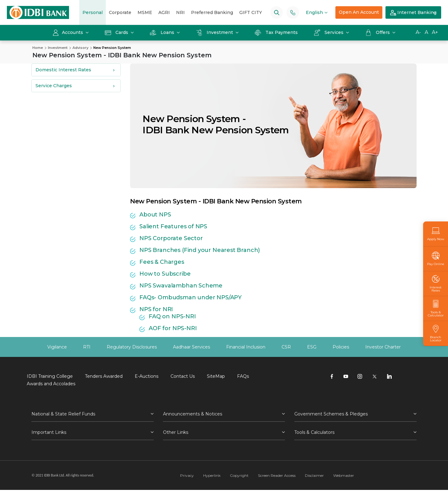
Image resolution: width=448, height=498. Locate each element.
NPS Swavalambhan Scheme (181, 286)
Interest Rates (436, 284)
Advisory (80, 48)
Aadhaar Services (191, 347)
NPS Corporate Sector (171, 238)
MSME (145, 12)
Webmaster (344, 475)
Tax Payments (276, 32)
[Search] (277, 12)
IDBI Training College (50, 376)
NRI (180, 12)
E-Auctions (147, 376)
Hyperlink (212, 475)
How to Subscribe (165, 274)
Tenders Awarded (104, 376)
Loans (163, 32)
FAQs (243, 376)
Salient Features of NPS (173, 226)
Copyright (239, 475)
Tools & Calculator (436, 308)
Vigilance (57, 347)
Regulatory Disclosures (132, 347)
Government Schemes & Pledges (331, 414)
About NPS (155, 215)
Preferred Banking (212, 12)
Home (38, 48)
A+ (435, 32)
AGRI (164, 12)
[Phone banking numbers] (293, 12)
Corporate (120, 12)
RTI (87, 347)
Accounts (68, 32)
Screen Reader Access (277, 475)
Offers (378, 32)
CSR (286, 347)
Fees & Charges (162, 262)
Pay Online (436, 259)
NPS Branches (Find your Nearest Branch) (200, 250)
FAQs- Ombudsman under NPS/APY (191, 297)
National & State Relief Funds (63, 414)
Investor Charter (383, 347)
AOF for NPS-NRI (173, 328)
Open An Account (359, 12)
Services (329, 32)
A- (418, 32)
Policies (341, 347)
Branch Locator (436, 333)
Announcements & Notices (193, 414)
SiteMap (216, 376)
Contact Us (183, 376)
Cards (117, 32)
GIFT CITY (251, 12)
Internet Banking (413, 13)
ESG (312, 347)
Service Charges (54, 86)
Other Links (176, 432)
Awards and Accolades (51, 384)
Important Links (49, 432)
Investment (215, 32)
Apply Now (436, 234)
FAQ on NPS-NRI (172, 316)
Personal (93, 12)
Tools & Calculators (314, 432)
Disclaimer (314, 475)
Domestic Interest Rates (63, 70)
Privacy (187, 475)
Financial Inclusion (246, 347)
